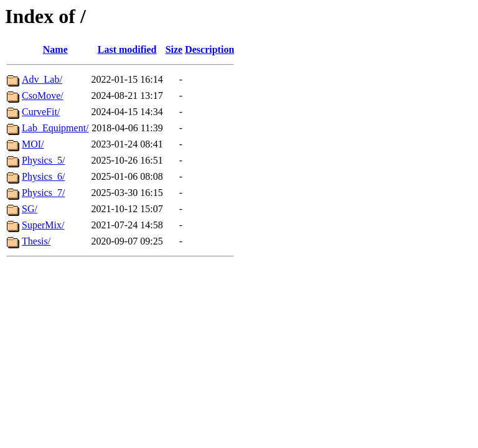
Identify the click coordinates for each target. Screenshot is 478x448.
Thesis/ (36, 241)
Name (55, 49)
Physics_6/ (43, 176)
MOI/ (33, 144)
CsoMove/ (43, 96)
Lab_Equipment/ (55, 128)
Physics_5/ (43, 160)
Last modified (127, 49)
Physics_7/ (43, 193)
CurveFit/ (41, 112)
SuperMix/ (43, 225)
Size (174, 49)
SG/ (30, 209)
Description (209, 49)
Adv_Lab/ (42, 79)
